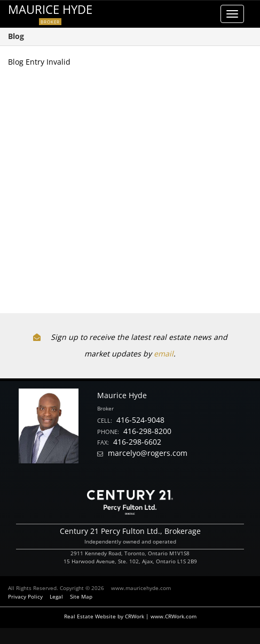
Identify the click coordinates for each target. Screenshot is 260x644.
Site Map (81, 596)
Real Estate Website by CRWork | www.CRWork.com (130, 616)
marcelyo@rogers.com (148, 453)
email (164, 354)
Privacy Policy (25, 596)
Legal (56, 596)
